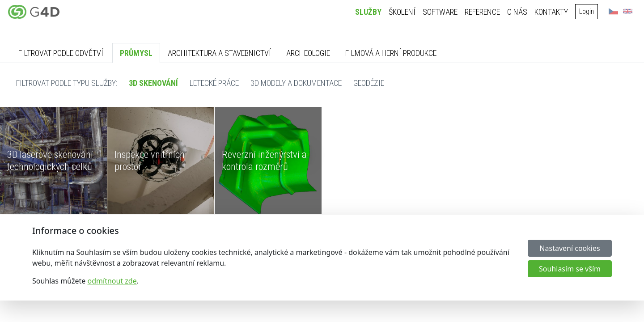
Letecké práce (214, 83)
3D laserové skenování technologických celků (50, 160)
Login (587, 11)
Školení (403, 12)
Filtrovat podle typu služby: (67, 83)
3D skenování (153, 83)
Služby (369, 12)
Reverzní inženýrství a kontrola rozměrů (264, 160)
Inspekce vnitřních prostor (150, 160)
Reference (483, 12)
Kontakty (552, 12)
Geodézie (369, 83)
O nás (518, 12)
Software (441, 12)
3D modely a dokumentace (296, 83)
